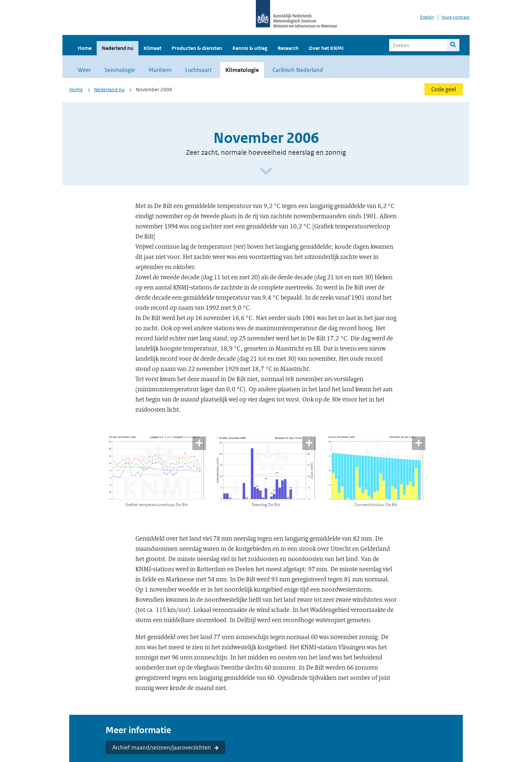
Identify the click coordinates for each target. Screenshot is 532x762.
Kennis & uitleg (250, 48)
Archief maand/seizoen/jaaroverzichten (162, 747)
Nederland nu (118, 48)
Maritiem (160, 70)
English (427, 17)
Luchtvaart (198, 70)
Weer (84, 70)
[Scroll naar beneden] (266, 172)
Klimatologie (242, 70)
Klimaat (153, 48)
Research (288, 48)
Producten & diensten (197, 48)
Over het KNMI (326, 48)
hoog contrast (456, 17)
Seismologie (120, 70)
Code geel (444, 89)
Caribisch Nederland (298, 70)
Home (85, 48)
